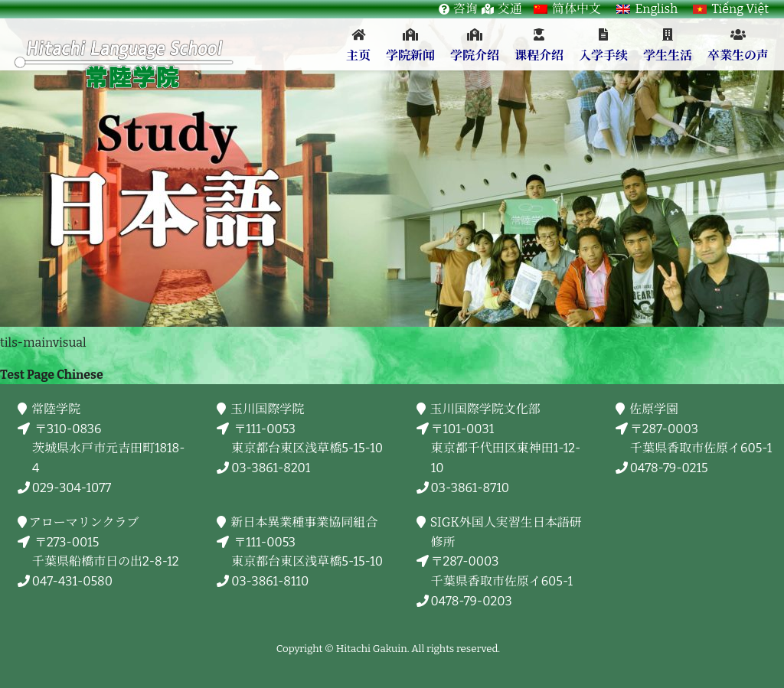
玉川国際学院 (268, 409)
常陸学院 (56, 409)
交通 (510, 9)
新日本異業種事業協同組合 (304, 522)
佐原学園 (654, 409)
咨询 (465, 9)
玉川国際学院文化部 (486, 409)
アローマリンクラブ (86, 522)
